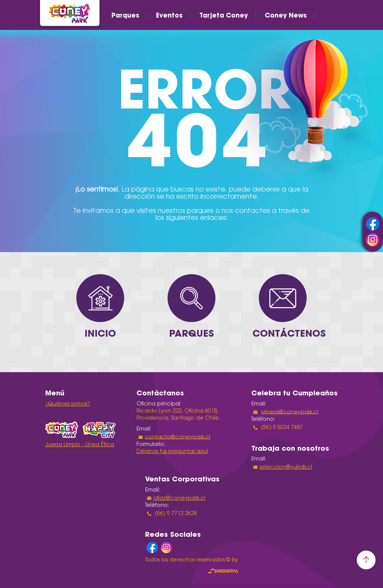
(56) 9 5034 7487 (281, 428)
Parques (125, 15)
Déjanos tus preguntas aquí (172, 452)
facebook (373, 224)
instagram (373, 240)
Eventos (169, 15)
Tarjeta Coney (224, 15)
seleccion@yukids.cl (286, 468)
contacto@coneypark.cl (177, 437)
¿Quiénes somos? (68, 404)
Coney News (286, 15)
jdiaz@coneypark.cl (179, 499)
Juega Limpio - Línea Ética (80, 445)
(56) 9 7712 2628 (175, 514)
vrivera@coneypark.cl (290, 412)
